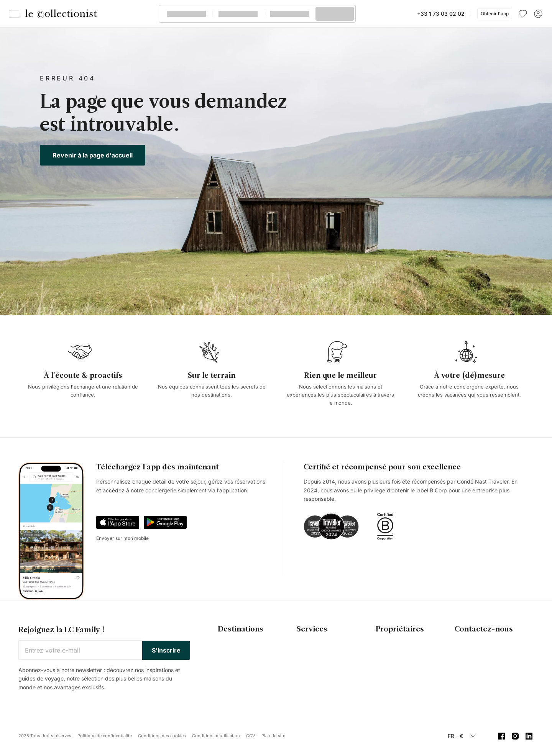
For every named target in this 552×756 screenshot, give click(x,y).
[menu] (523, 14)
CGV (251, 736)
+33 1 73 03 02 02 (441, 14)
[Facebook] (501, 736)
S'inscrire (166, 650)
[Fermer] (16, 14)
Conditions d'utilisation (216, 736)
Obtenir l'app (495, 14)
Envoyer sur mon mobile (122, 538)
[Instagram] (515, 736)
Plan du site (273, 736)
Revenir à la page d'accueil (93, 155)
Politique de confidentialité (105, 736)
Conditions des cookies (162, 736)
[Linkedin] (529, 736)
